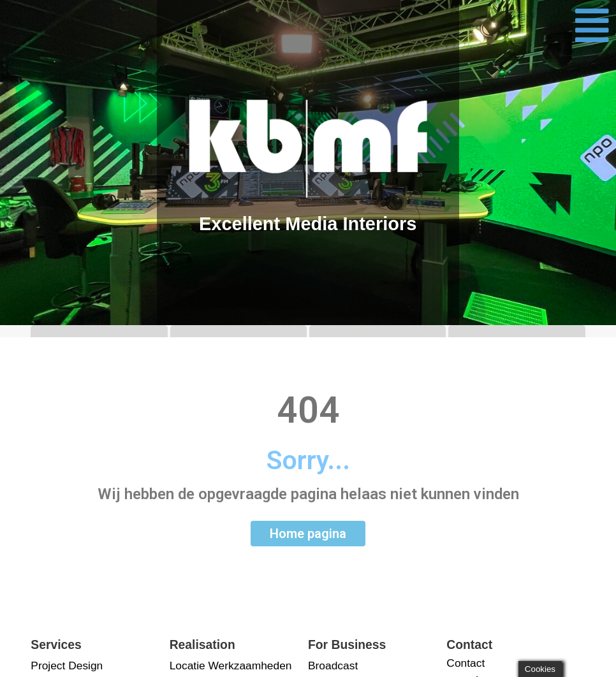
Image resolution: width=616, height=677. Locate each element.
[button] (592, 25)
